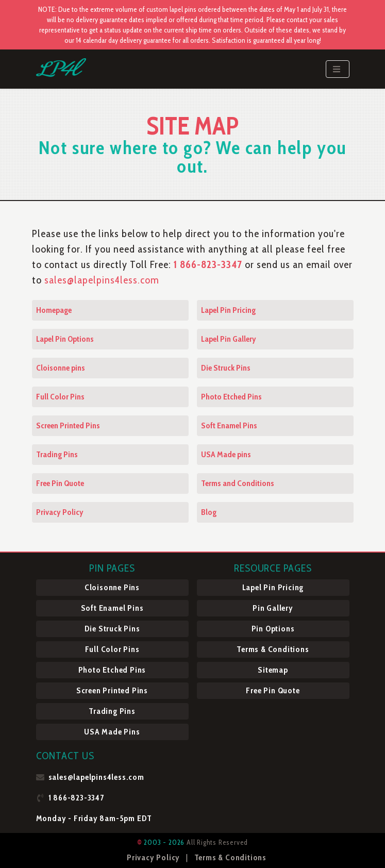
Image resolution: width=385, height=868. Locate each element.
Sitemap (273, 670)
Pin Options (273, 629)
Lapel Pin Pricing (228, 310)
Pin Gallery (273, 608)
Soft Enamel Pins (229, 425)
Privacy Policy (60, 512)
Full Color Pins (60, 397)
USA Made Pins (112, 732)
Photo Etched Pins (231, 397)
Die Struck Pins (226, 368)
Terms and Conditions (238, 483)
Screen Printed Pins (68, 425)
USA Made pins (226, 454)
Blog (209, 512)
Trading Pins (57, 454)
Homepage (54, 310)
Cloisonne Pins (112, 587)
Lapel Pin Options (65, 339)
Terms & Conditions (273, 649)
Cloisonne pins (61, 368)
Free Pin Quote (60, 483)
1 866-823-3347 (209, 264)
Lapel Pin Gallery (229, 339)
